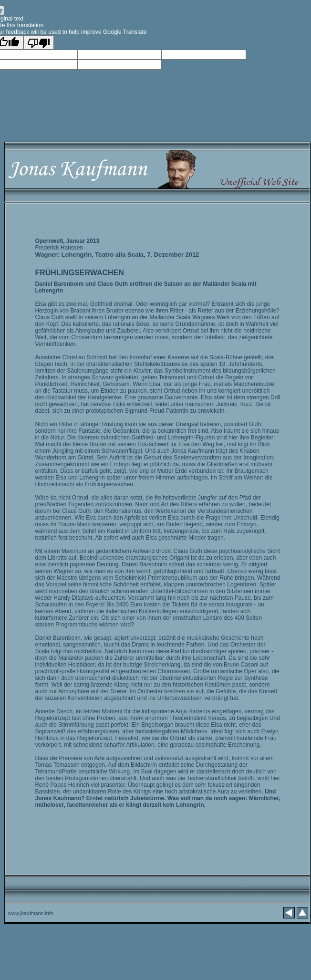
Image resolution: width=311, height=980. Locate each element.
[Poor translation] (39, 42)
